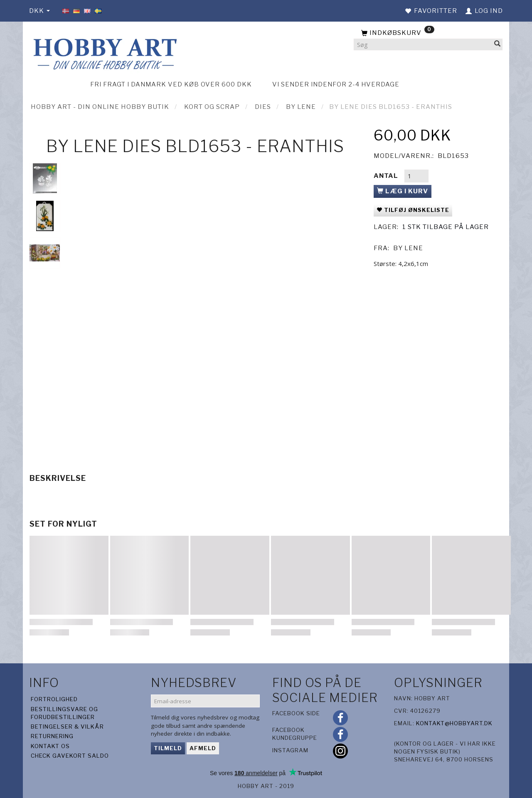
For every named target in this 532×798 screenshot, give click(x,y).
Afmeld (203, 748)
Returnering (52, 736)
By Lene (408, 248)
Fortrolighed (54, 699)
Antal (387, 176)
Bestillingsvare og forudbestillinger (64, 713)
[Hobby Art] (104, 53)
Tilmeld (168, 748)
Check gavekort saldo (70, 756)
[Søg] (498, 45)
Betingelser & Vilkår (67, 727)
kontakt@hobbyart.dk (454, 723)
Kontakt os (50, 746)
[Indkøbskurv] (428, 33)
